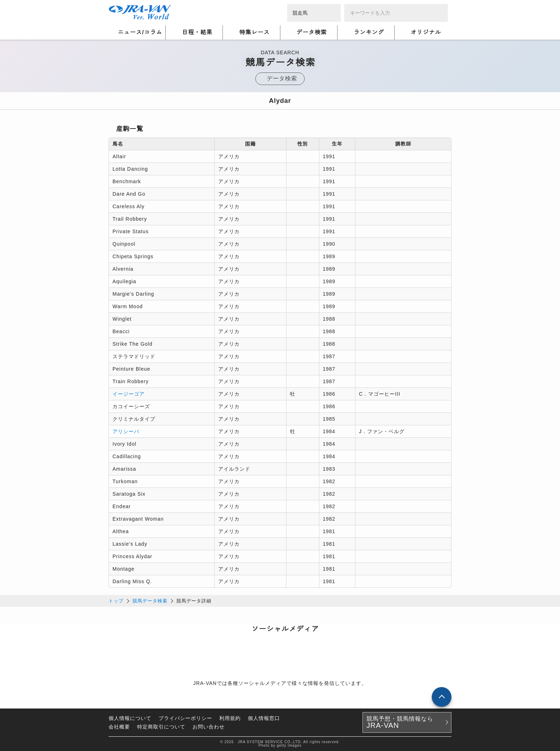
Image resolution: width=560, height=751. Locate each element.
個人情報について (130, 718)
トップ (116, 601)
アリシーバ (126, 431)
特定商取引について (161, 727)
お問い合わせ (209, 727)
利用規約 (230, 718)
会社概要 (119, 727)
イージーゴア (129, 394)
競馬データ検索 (150, 601)
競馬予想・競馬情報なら (400, 722)
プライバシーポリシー (185, 718)
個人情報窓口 (264, 718)
